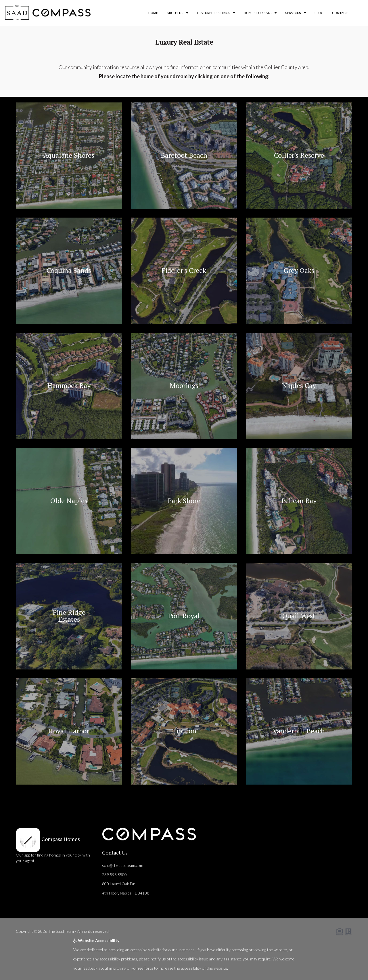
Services (293, 13)
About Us (175, 13)
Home (153, 13)
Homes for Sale (258, 13)
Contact (340, 13)
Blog (319, 13)
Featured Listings (214, 13)
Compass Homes (60, 839)
